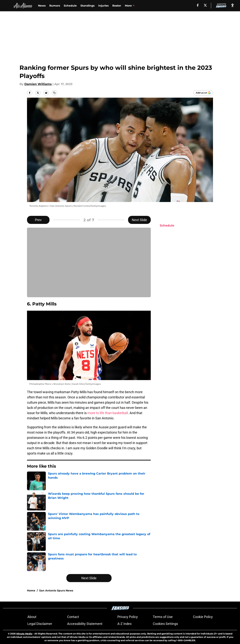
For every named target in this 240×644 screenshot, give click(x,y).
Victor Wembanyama (139, 6)
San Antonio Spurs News (56, 591)
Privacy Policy (128, 617)
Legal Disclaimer (40, 624)
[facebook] (198, 5)
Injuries (103, 6)
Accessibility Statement (85, 624)
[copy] (54, 93)
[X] (205, 5)
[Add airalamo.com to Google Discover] (203, 93)
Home (31, 591)
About (32, 617)
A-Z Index (124, 624)
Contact (73, 617)
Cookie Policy (203, 617)
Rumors (55, 6)
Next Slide (139, 220)
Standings (87, 6)
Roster (117, 6)
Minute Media (24, 634)
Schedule (70, 6)
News (42, 6)
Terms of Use (163, 617)
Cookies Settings (165, 624)
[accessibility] (232, 5)
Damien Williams (38, 84)
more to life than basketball (108, 413)
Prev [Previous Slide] (38, 220)
